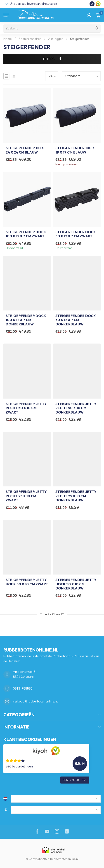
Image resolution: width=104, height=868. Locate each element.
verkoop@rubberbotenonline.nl (35, 701)
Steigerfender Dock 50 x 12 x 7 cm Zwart (76, 234)
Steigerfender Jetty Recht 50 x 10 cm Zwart (26, 408)
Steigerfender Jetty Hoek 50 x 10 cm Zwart (27, 582)
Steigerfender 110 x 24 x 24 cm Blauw (25, 150)
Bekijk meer (74, 780)
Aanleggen (56, 39)
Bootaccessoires (30, 39)
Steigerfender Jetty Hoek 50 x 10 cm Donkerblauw (76, 584)
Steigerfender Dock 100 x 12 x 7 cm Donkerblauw (26, 320)
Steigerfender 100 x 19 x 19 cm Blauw (75, 150)
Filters (52, 59)
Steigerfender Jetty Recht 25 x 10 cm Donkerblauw (76, 496)
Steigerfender (80, 39)
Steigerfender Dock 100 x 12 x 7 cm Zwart (26, 234)
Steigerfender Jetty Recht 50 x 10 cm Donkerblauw (76, 408)
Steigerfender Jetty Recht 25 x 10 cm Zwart (26, 496)
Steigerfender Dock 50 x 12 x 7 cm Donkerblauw (76, 320)
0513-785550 (23, 689)
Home (8, 39)
